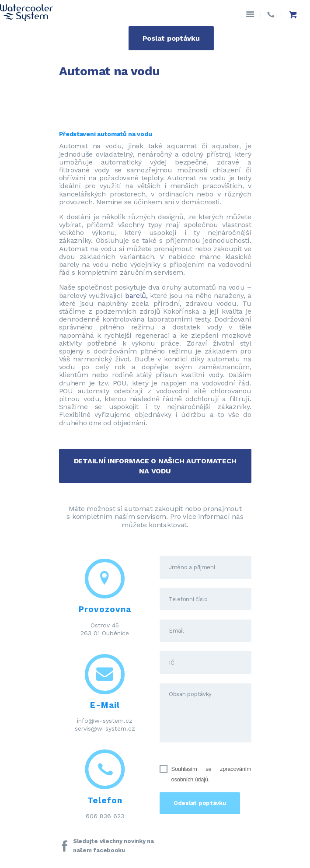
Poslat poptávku (171, 38)
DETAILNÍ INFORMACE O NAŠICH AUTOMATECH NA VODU (155, 466)
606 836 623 (105, 816)
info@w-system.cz (105, 721)
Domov (71, 92)
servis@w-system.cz (105, 728)
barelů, (136, 296)
